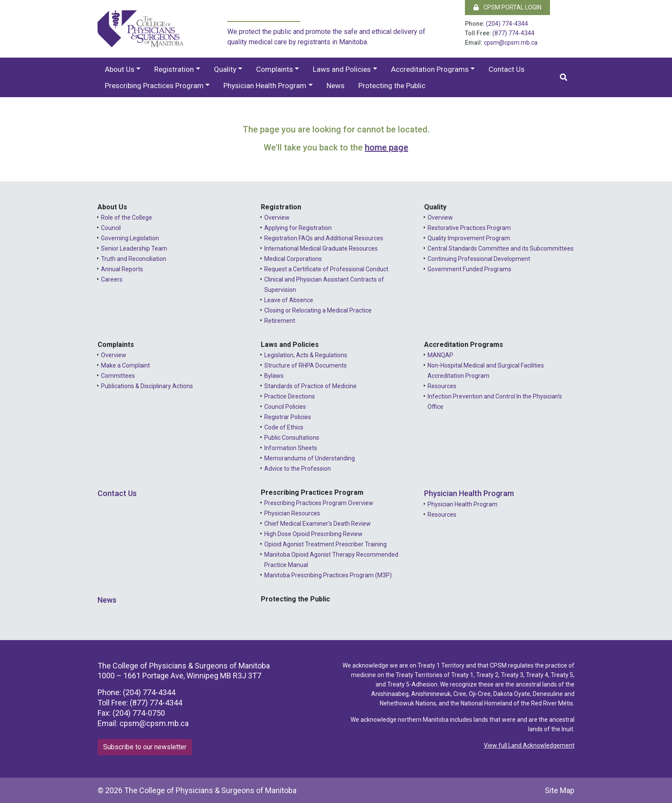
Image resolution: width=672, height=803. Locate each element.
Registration (174, 69)
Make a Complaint (125, 365)
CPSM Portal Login (507, 7)
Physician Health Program (265, 86)
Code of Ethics (284, 427)
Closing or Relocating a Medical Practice (318, 310)
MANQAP (440, 355)
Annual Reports (122, 269)
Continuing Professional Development (479, 259)
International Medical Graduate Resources (321, 248)
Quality (225, 69)
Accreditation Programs (430, 69)
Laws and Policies (342, 69)
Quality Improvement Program (469, 238)
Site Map (560, 790)
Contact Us (507, 69)
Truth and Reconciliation (134, 259)
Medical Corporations (293, 259)
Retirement (280, 321)
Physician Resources (292, 513)
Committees (118, 376)
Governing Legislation (130, 238)
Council (111, 228)
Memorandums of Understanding (310, 458)
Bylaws (274, 376)
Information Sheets (291, 448)
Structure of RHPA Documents (305, 365)
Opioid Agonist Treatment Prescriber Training (325, 544)
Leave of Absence (289, 300)
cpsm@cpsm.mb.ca (511, 43)
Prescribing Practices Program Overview (319, 503)
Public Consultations (292, 438)
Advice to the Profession (298, 469)
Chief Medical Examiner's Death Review (318, 524)
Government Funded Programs (469, 269)
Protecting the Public (392, 86)
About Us (120, 69)
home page (386, 147)
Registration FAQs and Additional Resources (324, 238)
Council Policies (285, 407)
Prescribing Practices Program (154, 86)
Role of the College (127, 218)
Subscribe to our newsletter (145, 747)
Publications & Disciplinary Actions (147, 386)
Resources (442, 386)
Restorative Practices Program (469, 228)
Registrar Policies (288, 417)
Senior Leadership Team (134, 248)
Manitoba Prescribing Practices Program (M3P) (328, 575)
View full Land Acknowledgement (529, 745)
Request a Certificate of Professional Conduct (326, 269)
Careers (112, 279)
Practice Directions (290, 396)
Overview (277, 218)
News (336, 86)
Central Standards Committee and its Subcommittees (501, 248)
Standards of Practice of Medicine (310, 386)
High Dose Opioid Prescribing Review (313, 534)
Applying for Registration (298, 228)
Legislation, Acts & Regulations (306, 355)
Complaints (275, 69)
